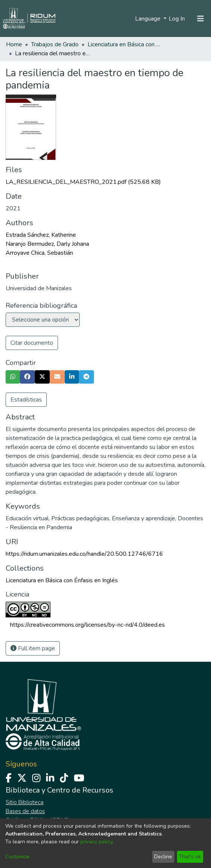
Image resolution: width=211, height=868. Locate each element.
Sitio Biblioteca (25, 802)
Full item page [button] (33, 648)
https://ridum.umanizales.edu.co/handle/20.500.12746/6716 (84, 554)
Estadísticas (26, 400)
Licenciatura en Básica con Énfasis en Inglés (125, 44)
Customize (17, 857)
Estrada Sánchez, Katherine (41, 235)
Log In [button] (177, 19)
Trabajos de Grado (55, 44)
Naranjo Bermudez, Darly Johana (47, 244)
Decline (163, 857)
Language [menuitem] (149, 19)
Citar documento (32, 343)
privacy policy (96, 842)
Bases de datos (25, 811)
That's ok (190, 857)
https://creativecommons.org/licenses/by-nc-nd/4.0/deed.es (88, 625)
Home (14, 44)
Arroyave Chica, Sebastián (39, 253)
